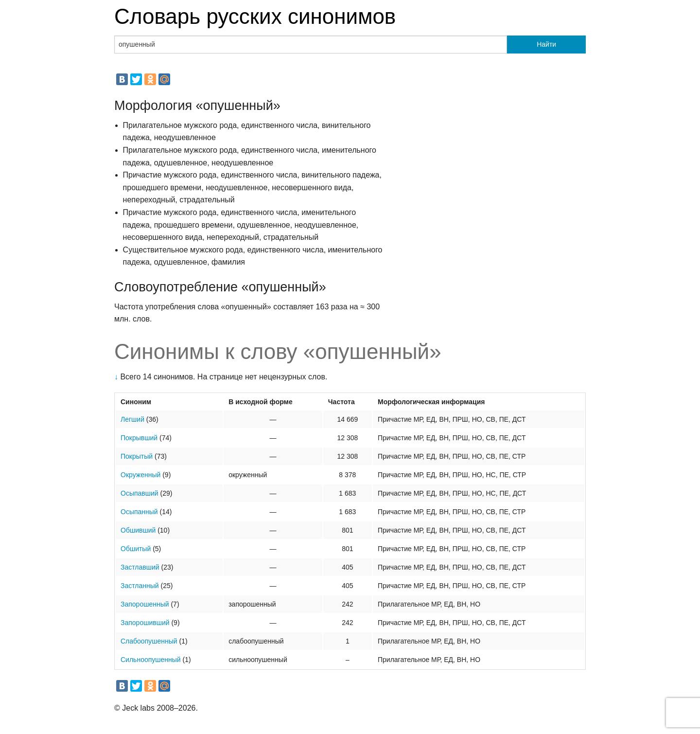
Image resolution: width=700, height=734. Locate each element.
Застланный (140, 586)
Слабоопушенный (149, 641)
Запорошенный (145, 604)
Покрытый (137, 456)
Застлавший (140, 567)
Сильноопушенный (151, 660)
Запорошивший (145, 623)
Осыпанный (139, 512)
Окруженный (140, 475)
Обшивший (138, 530)
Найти (546, 44)
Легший (132, 419)
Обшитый (136, 549)
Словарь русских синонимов (255, 16)
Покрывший (139, 438)
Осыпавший (140, 493)
